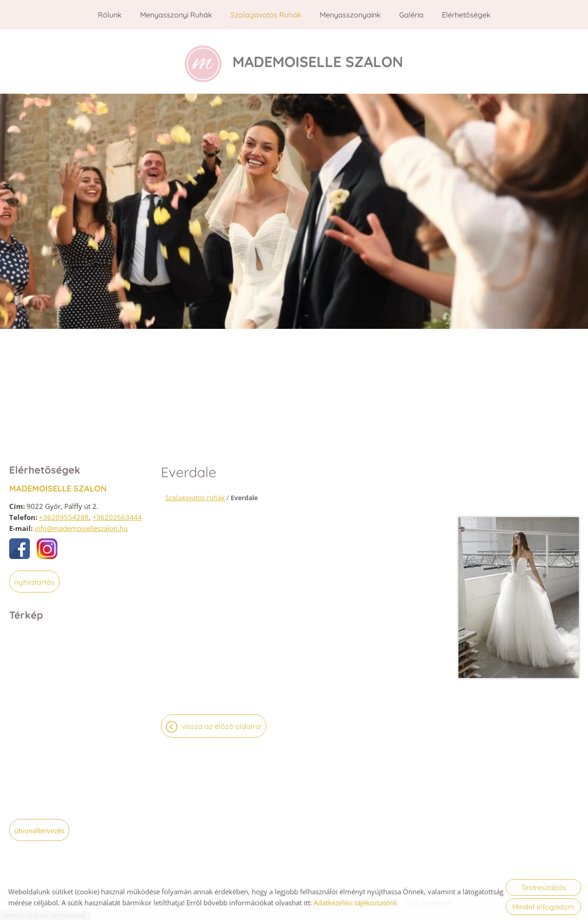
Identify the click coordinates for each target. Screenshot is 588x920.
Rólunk (110, 15)
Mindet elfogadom (543, 907)
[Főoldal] (203, 59)
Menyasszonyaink (350, 15)
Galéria (411, 15)
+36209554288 (64, 513)
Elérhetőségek (466, 15)
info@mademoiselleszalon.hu (81, 524)
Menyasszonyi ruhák (176, 15)
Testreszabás (544, 887)
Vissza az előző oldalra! (222, 722)
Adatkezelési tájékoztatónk (356, 903)
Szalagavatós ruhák (266, 15)
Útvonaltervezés (39, 826)
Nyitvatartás (34, 577)
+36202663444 (117, 513)
